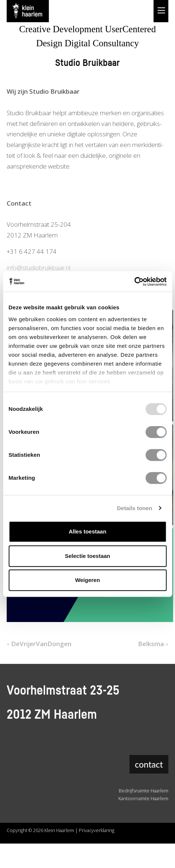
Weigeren (87, 580)
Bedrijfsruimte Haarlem (144, 791)
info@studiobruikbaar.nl (38, 268)
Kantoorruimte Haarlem (143, 799)
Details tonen (134, 508)
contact (149, 764)
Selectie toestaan (87, 556)
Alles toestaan (88, 531)
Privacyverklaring (97, 830)
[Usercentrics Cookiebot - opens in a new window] (134, 282)
